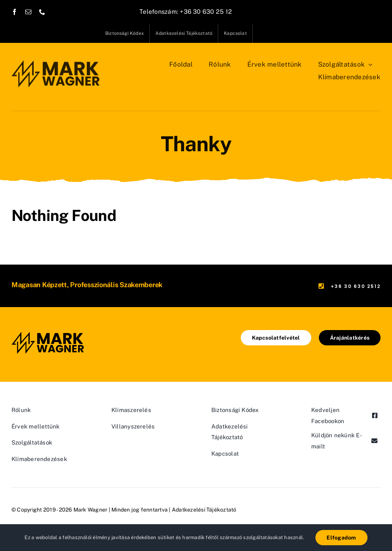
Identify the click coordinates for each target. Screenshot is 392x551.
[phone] (42, 12)
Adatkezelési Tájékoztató (204, 510)
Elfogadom (341, 538)
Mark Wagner (91, 510)
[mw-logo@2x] (56, 61)
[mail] (28, 12)
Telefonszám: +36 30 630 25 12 (186, 12)
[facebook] (15, 12)
